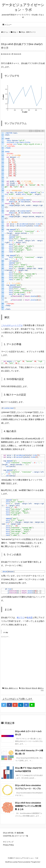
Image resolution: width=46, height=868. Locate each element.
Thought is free (36, 862)
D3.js (23, 688)
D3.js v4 (28, 688)
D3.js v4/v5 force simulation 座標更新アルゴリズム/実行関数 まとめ (28, 806)
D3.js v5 (34, 688)
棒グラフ (21, 618)
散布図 (30, 618)
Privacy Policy (8, 845)
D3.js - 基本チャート (11, 688)
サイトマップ (8, 842)
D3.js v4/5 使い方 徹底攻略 (13, 833)
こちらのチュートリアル (12, 325)
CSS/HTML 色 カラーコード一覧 (16, 836)
